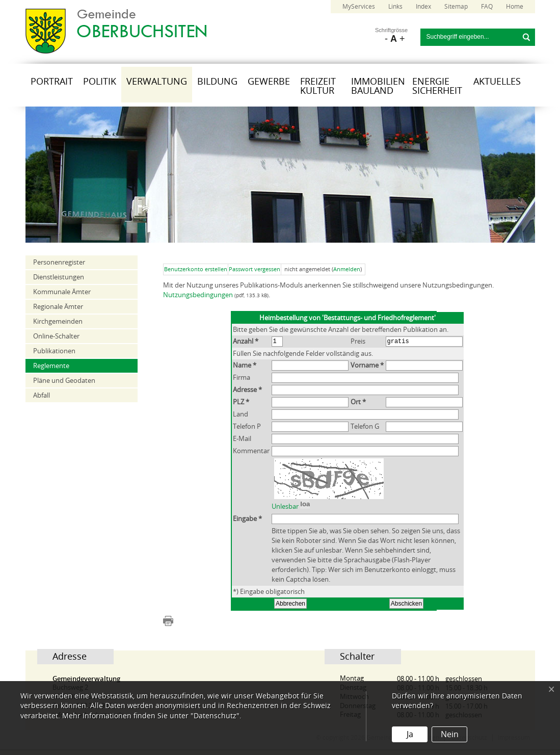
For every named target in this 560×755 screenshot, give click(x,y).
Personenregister (59, 262)
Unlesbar (285, 520)
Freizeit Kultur (318, 86)
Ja (410, 734)
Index (423, 7)
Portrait (52, 82)
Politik (100, 82)
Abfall (42, 395)
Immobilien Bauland (378, 86)
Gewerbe (269, 82)
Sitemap (456, 7)
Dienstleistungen (59, 277)
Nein (450, 734)
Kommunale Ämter (62, 292)
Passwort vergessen (255, 269)
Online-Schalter (56, 336)
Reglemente (51, 366)
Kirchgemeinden (58, 321)
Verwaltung (157, 82)
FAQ (487, 7)
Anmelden (347, 269)
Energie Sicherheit (437, 86)
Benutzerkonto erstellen (196, 269)
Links (395, 7)
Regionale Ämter (58, 307)
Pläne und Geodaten (64, 381)
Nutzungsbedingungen (198, 295)
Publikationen (54, 351)
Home (515, 7)
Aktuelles (497, 82)
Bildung (217, 82)
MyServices (359, 7)
